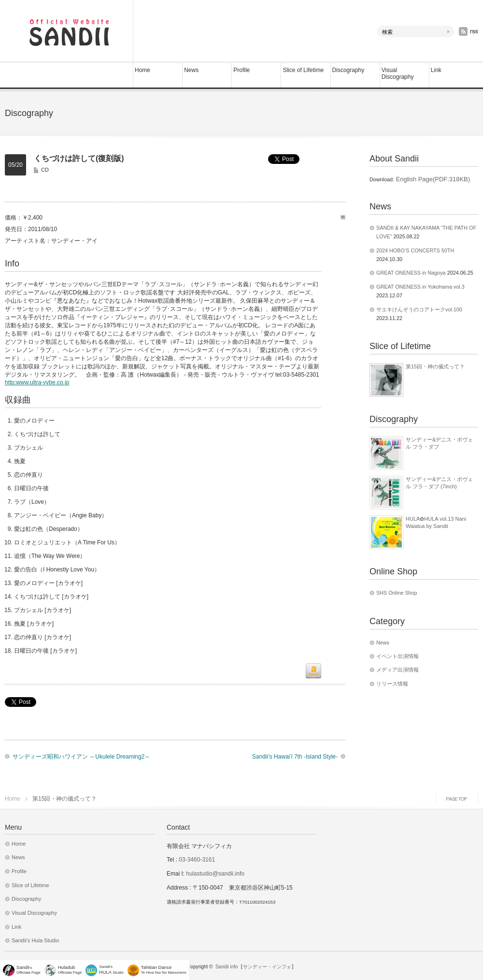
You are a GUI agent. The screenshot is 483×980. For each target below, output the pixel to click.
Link (436, 70)
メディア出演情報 (398, 670)
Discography (348, 70)
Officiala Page (70, 970)
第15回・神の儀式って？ (435, 366)
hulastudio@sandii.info (215, 874)
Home (142, 70)
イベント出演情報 (398, 656)
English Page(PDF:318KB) (432, 179)
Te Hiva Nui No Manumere (164, 970)
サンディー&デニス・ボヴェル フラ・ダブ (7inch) (439, 483)
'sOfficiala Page (28, 970)
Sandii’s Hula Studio (35, 940)
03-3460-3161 (196, 860)
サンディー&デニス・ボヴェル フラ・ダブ (439, 443)
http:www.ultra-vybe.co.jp (37, 382)
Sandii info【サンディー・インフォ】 (256, 967)
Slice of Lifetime (303, 70)
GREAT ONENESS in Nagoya (411, 273)
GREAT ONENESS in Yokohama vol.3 (420, 287)
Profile (241, 70)
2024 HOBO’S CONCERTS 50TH (415, 250)
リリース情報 (392, 684)
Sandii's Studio (111, 970)
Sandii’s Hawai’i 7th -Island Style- (295, 757)
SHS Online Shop (397, 593)
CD (45, 170)
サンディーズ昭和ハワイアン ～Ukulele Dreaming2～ (81, 757)
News (191, 70)
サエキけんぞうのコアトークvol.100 (419, 309)
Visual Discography (398, 73)
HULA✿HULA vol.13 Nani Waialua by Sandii (436, 522)
